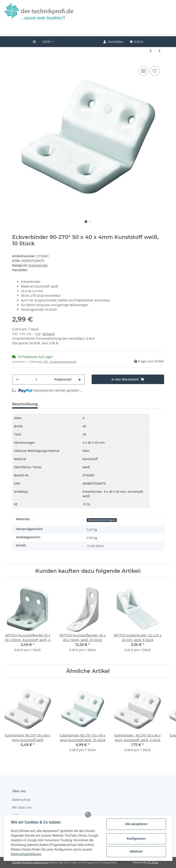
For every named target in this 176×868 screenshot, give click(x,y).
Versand (48, 334)
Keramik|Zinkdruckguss (102, 520)
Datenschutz (21, 800)
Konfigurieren (136, 839)
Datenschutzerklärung (26, 854)
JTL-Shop (153, 862)
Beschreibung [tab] (25, 404)
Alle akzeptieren (136, 824)
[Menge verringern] (17, 380)
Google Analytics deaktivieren (31, 862)
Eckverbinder (38, 265)
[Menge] (36, 380)
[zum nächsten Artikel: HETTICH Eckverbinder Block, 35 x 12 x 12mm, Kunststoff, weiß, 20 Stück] (160, 51)
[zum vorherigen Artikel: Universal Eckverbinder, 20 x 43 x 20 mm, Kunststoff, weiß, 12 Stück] (150, 51)
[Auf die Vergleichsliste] (143, 71)
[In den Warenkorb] (128, 379)
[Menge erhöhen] (79, 380)
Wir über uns (22, 807)
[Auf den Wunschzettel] (155, 71)
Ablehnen (136, 851)
